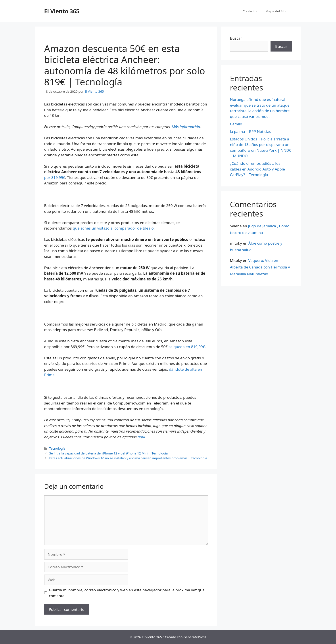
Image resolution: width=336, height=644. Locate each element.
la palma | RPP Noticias (251, 131)
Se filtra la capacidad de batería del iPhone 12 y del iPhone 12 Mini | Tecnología (109, 453)
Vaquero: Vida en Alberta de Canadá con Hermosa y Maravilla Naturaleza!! (260, 267)
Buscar (236, 38)
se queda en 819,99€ (187, 347)
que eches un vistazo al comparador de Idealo (113, 228)
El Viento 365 (62, 11)
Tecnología (57, 448)
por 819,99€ (55, 177)
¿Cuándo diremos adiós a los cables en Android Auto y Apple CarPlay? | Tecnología (257, 169)
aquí (141, 437)
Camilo (236, 124)
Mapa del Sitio (276, 11)
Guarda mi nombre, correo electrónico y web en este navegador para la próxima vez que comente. (127, 593)
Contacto (250, 11)
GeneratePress (195, 637)
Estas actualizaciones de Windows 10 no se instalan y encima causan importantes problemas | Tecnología (128, 458)
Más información (186, 127)
